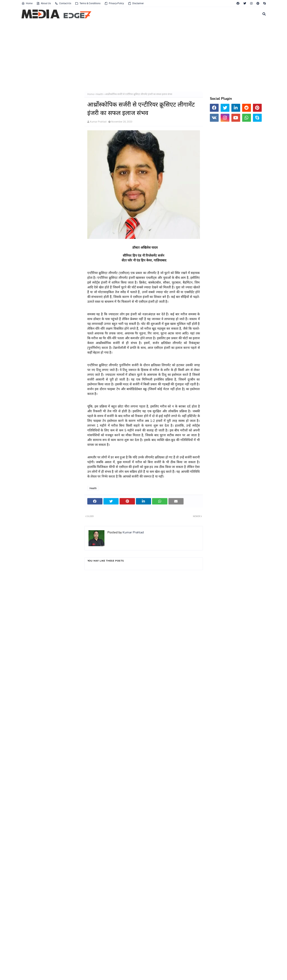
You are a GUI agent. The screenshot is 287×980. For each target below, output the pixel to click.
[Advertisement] (141, 55)
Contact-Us (63, 3)
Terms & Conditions (88, 3)
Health (99, 94)
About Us (44, 3)
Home (27, 3)
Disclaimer (136, 3)
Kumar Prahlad (98, 122)
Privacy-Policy (114, 3)
